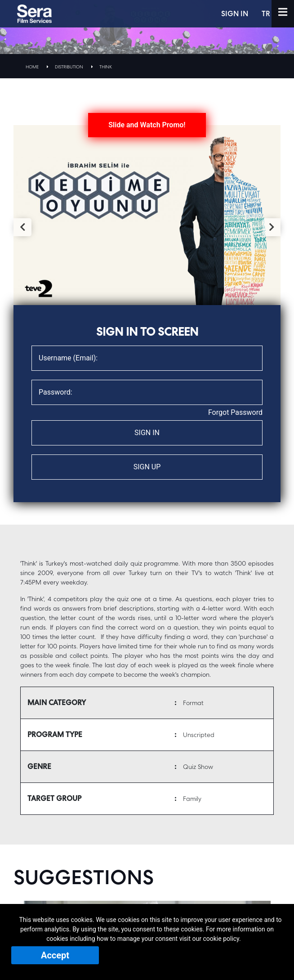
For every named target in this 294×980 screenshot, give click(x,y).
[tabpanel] (147, 215)
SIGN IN (236, 14)
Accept (55, 955)
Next (272, 227)
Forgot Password (235, 412)
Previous (22, 227)
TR (267, 14)
